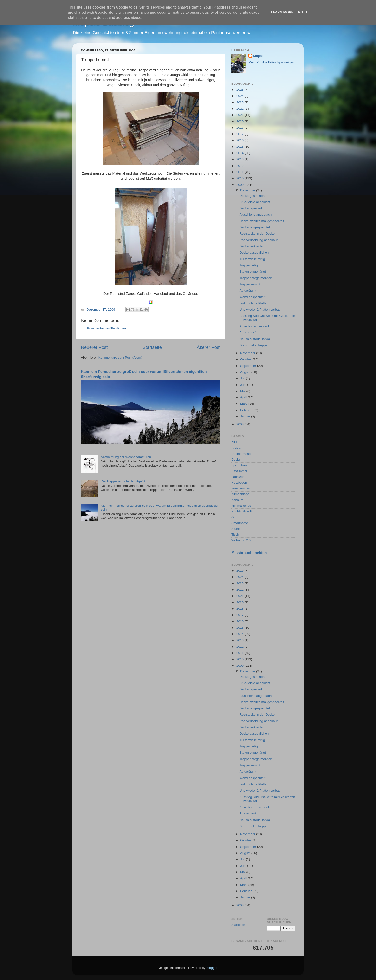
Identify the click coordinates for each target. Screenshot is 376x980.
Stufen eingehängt (253, 272)
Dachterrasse (241, 454)
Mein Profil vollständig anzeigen (271, 62)
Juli (243, 378)
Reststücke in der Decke (257, 234)
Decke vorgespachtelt (255, 227)
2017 (240, 134)
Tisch (235, 535)
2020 (240, 121)
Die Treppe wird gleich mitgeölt (123, 481)
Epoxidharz (240, 465)
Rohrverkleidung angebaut (259, 240)
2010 (240, 178)
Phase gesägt (250, 332)
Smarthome (240, 523)
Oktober (246, 359)
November (248, 353)
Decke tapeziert (251, 208)
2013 (240, 159)
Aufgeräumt (248, 291)
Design (236, 459)
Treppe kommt (250, 284)
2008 (240, 424)
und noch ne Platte (253, 303)
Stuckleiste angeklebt (255, 202)
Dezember (248, 190)
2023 (240, 102)
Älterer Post (209, 347)
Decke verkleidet (252, 246)
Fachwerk (238, 477)
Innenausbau (241, 488)
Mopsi (258, 56)
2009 (240, 185)
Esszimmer (239, 471)
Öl (233, 517)
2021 (240, 115)
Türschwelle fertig (252, 259)
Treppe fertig (249, 265)
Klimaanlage (240, 494)
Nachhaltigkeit (242, 511)
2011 (240, 172)
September (249, 366)
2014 (240, 153)
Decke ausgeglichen (254, 253)
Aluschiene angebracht (256, 215)
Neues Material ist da (255, 339)
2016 (240, 140)
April (244, 397)
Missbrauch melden (249, 553)
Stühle (236, 529)
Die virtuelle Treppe (253, 345)
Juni (244, 385)
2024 (240, 96)
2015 (240, 147)
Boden (236, 448)
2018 (240, 128)
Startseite (152, 347)
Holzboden (239, 483)
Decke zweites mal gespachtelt (262, 221)
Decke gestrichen (252, 196)
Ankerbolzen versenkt (255, 326)
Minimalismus (241, 506)
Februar (246, 410)
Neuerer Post (94, 347)
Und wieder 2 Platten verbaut (260, 310)
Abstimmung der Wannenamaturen (126, 457)
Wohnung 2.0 (241, 540)
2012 (240, 166)
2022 (240, 109)
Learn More (282, 12)
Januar (246, 416)
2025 (240, 90)
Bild (234, 442)
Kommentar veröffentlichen (107, 328)
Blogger (212, 968)
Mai (243, 391)
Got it (304, 12)
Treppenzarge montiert (256, 278)
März (244, 404)
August (246, 372)
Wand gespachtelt (253, 297)
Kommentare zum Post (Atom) (120, 357)
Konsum (237, 500)
